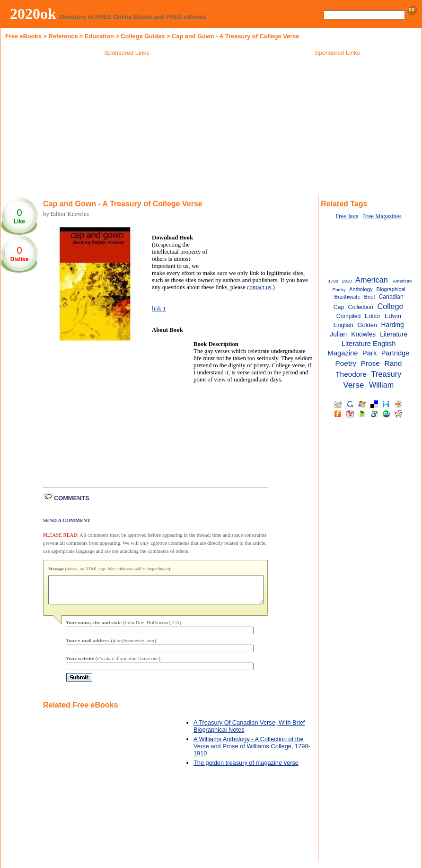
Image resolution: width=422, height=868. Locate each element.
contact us (259, 287)
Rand (393, 363)
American (372, 280)
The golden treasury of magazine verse (246, 768)
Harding (393, 325)
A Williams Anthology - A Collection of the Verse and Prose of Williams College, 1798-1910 (252, 752)
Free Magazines (382, 216)
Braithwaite (347, 297)
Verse (353, 385)
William (381, 385)
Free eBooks (23, 36)
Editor (373, 316)
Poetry (346, 363)
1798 (333, 281)
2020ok (33, 14)
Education (99, 36)
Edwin (393, 316)
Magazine (343, 353)
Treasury (387, 374)
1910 (347, 281)
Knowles (363, 334)
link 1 (159, 309)
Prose (370, 363)
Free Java (347, 216)
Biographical (391, 289)
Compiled (348, 316)
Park (369, 353)
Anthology (361, 289)
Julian (338, 334)
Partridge (396, 353)
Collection (361, 307)
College (390, 306)
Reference (63, 36)
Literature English (369, 344)
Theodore (351, 374)
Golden (367, 325)
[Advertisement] (127, 127)
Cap (339, 307)
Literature (394, 334)
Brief (370, 297)
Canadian (391, 297)
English (343, 325)
